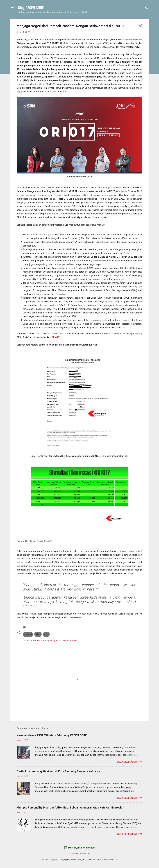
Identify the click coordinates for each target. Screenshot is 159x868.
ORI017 (55, 337)
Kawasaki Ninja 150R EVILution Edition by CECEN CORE (52, 735)
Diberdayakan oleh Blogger (80, 848)
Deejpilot (86, 854)
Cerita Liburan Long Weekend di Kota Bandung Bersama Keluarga (58, 771)
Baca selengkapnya (129, 762)
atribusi (28, 634)
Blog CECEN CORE (31, 7)
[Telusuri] (147, 8)
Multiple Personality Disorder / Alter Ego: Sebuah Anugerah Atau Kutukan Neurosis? (70, 807)
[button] (141, 26)
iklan (38, 634)
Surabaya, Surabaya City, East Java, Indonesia (54, 641)
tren (46, 634)
